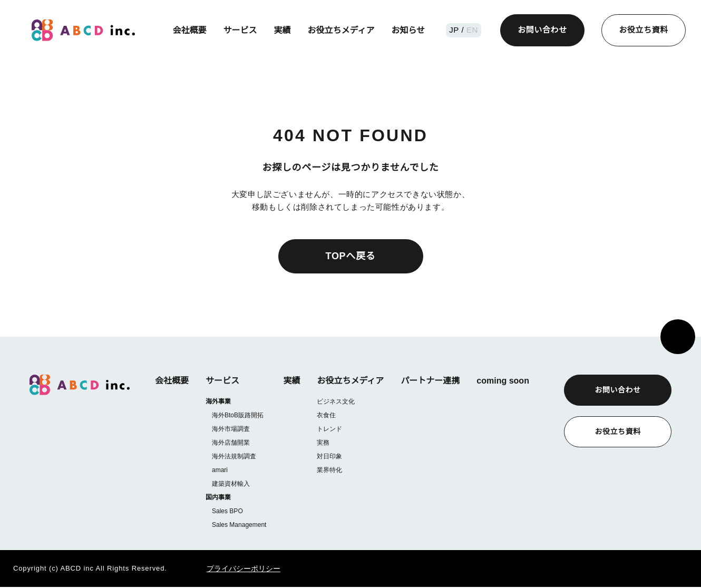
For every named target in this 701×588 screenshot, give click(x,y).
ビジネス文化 (335, 401)
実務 (323, 442)
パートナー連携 (430, 381)
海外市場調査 (231, 429)
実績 (284, 30)
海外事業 (218, 402)
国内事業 (218, 498)
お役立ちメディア (342, 30)
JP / (458, 30)
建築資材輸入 (231, 484)
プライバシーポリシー (230, 570)
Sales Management (239, 526)
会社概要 (191, 30)
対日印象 (329, 456)
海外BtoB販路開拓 (238, 415)
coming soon (502, 381)
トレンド (329, 429)
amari (220, 470)
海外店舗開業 (231, 443)
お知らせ (410, 30)
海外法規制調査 (234, 457)
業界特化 (329, 470)
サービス (241, 30)
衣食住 (326, 415)
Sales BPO (227, 512)
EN (472, 30)
